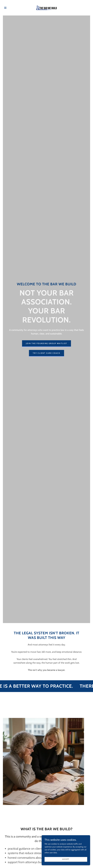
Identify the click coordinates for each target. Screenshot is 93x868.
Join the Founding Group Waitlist (47, 343)
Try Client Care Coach (46, 353)
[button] (9, 8)
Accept (66, 859)
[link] (46, 8)
